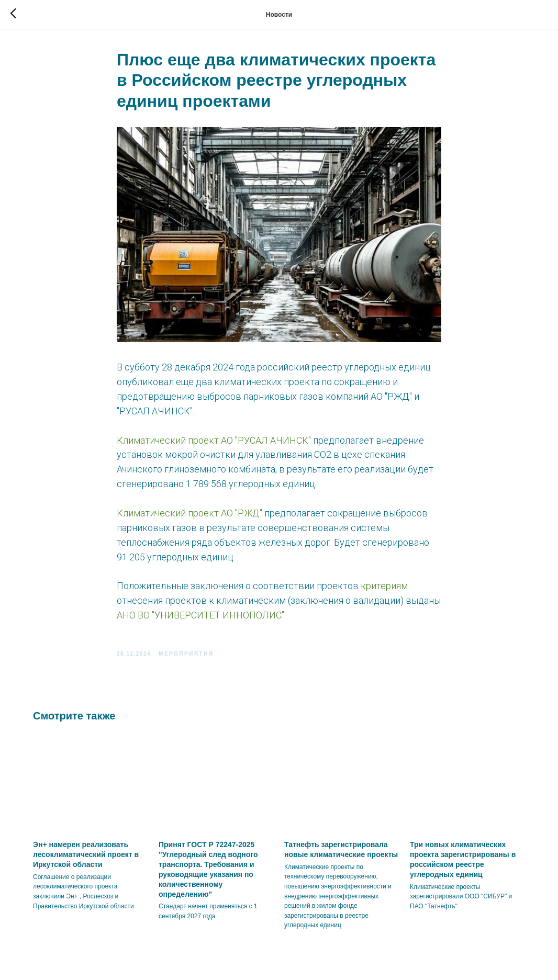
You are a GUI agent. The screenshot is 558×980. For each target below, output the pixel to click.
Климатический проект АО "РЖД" (189, 513)
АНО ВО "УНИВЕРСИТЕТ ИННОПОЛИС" (200, 615)
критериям (384, 586)
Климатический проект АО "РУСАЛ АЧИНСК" (214, 440)
